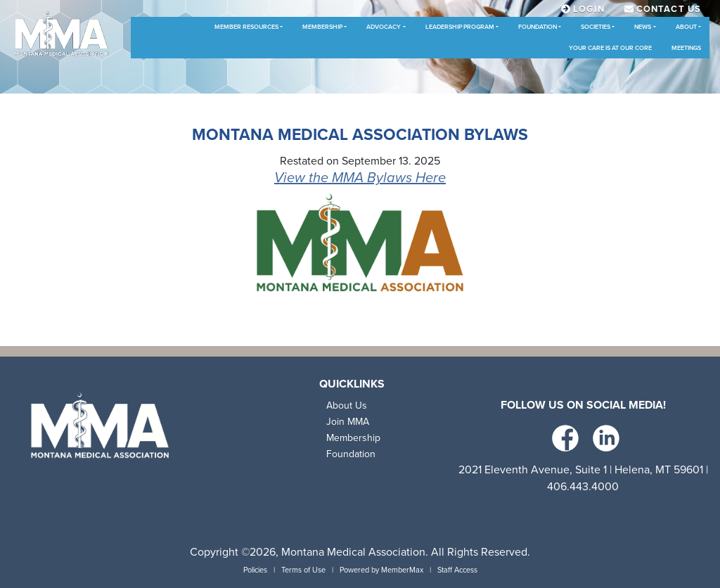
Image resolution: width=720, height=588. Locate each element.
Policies (255, 570)
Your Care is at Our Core (610, 48)
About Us (347, 405)
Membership (322, 27)
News (643, 27)
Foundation (538, 27)
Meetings (686, 48)
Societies (596, 27)
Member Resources (246, 27)
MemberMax (402, 570)
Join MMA (348, 422)
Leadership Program (460, 27)
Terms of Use (303, 570)
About (686, 27)
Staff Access (457, 570)
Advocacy (384, 27)
